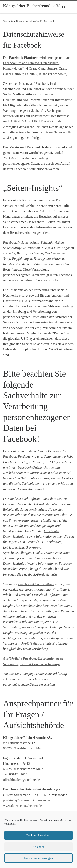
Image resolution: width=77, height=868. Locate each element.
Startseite (8, 21)
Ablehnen (38, 847)
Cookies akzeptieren (38, 835)
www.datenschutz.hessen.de (22, 806)
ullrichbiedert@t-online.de (21, 780)
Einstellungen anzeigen (39, 858)
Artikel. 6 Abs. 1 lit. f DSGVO (32, 121)
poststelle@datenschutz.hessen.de (26, 800)
